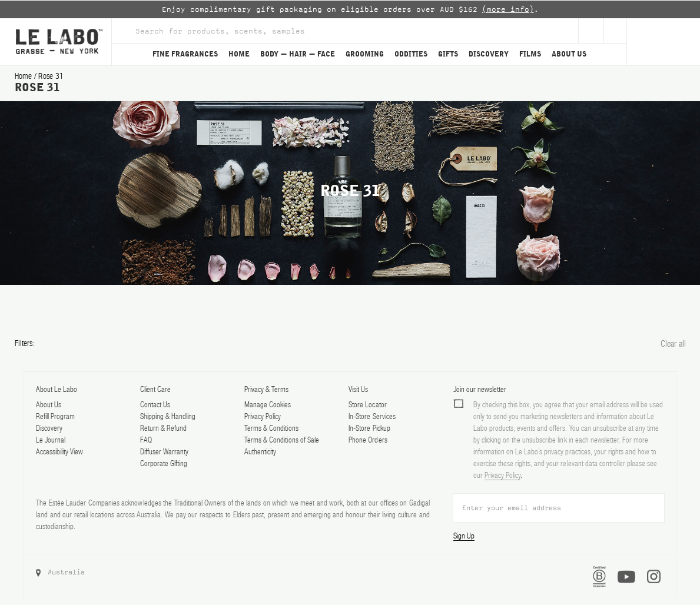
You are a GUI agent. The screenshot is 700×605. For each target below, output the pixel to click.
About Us (49, 405)
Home (24, 76)
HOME (239, 54)
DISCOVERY (489, 54)
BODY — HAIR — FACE (298, 54)
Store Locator (367, 405)
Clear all (673, 343)
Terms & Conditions (271, 428)
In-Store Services (372, 416)
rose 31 (51, 76)
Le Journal (51, 440)
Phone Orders (368, 440)
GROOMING (365, 54)
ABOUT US (569, 54)
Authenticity (260, 452)
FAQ (146, 440)
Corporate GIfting (164, 463)
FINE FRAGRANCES (185, 54)
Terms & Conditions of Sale (282, 440)
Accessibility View (59, 452)
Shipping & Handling (168, 416)
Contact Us (155, 405)
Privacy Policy (263, 416)
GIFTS (448, 54)
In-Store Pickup (369, 428)
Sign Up (464, 536)
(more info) (508, 9)
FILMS (530, 54)
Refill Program (55, 416)
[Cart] (663, 42)
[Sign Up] (591, 31)
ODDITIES (411, 54)
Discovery (49, 428)
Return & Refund (163, 428)
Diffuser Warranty (164, 452)
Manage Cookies (268, 405)
